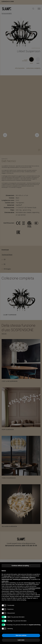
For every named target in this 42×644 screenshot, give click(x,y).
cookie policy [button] (5, 581)
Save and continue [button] (21, 635)
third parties (32, 583)
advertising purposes (35, 588)
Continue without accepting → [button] (21, 566)
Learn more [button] (21, 640)
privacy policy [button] (7, 576)
